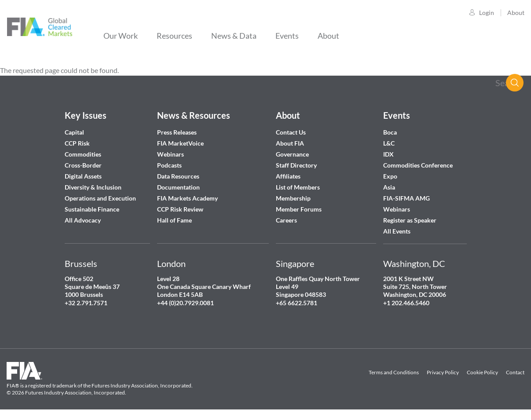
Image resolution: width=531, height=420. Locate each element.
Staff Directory (296, 165)
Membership (293, 198)
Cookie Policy (482, 372)
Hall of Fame (174, 220)
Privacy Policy (443, 372)
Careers (286, 220)
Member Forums (299, 209)
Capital (74, 132)
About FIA (290, 143)
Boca (390, 132)
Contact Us (291, 132)
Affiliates (288, 176)
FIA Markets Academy (187, 198)
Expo (390, 176)
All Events (397, 231)
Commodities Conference (418, 165)
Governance (292, 154)
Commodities (83, 154)
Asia (389, 187)
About (516, 13)
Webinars (170, 154)
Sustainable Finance (92, 209)
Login (487, 13)
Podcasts (169, 165)
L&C (389, 143)
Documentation (179, 187)
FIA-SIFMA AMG (406, 198)
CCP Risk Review (180, 209)
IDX (388, 154)
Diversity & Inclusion (93, 187)
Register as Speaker (410, 220)
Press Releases (177, 132)
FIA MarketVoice (180, 143)
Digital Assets (83, 176)
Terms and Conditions (394, 372)
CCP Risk (77, 143)
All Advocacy (83, 220)
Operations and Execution (100, 198)
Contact (515, 372)
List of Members (298, 187)
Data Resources (178, 176)
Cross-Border (84, 165)
